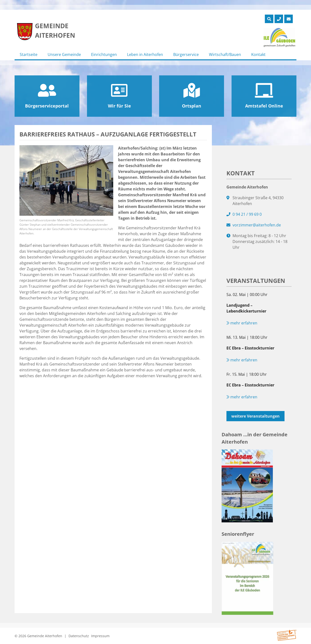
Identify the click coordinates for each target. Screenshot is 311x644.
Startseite (29, 54)
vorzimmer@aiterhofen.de (257, 225)
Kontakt (258, 54)
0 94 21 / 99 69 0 (247, 214)
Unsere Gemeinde (64, 54)
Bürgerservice (186, 54)
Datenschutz (79, 636)
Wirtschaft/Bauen (225, 54)
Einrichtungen (104, 54)
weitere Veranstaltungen (255, 416)
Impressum (100, 636)
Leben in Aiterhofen (145, 54)
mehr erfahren (242, 323)
